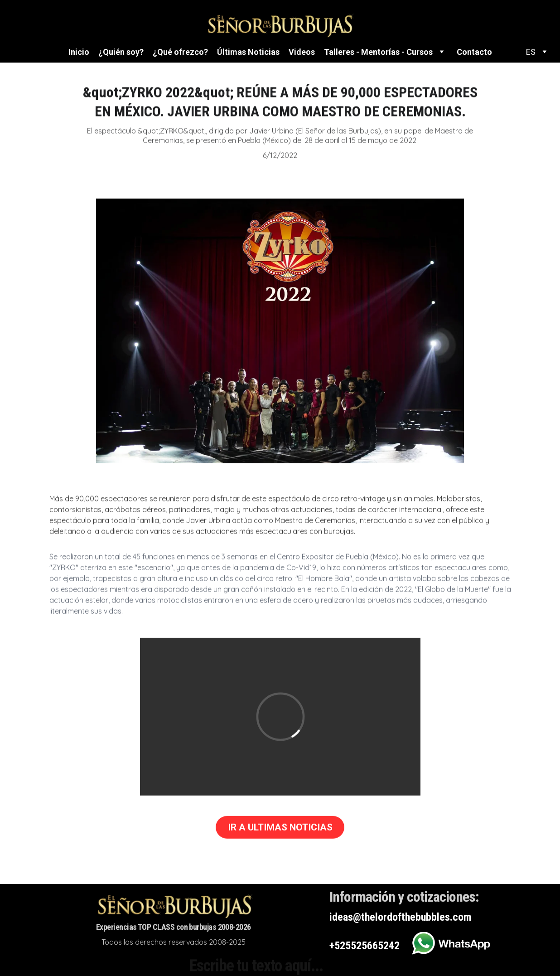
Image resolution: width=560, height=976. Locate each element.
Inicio (79, 52)
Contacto (474, 52)
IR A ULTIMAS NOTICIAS (280, 829)
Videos (302, 52)
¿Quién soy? (121, 52)
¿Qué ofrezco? (180, 52)
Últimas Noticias (248, 52)
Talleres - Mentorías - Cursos (378, 52)
